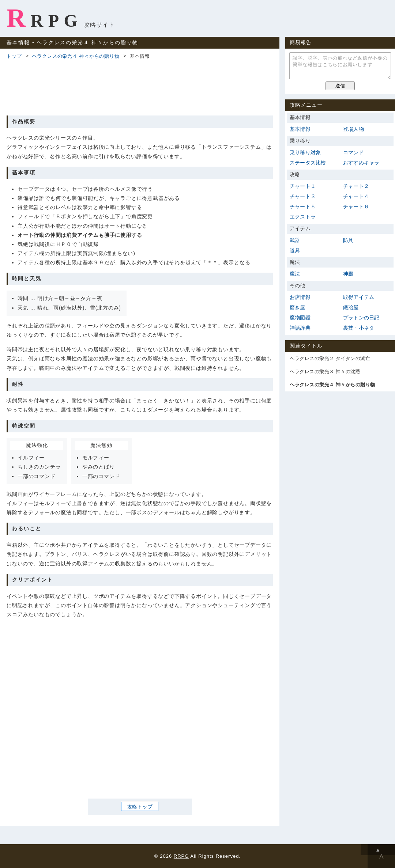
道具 (295, 250)
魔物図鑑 (300, 318)
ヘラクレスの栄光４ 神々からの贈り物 (76, 56)
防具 (348, 240)
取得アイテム (359, 297)
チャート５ (303, 206)
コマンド (353, 152)
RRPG (44, 18)
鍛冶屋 (351, 307)
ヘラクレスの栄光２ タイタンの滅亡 (330, 358)
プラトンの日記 (361, 318)
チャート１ (303, 186)
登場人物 (353, 129)
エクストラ (303, 217)
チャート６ (356, 206)
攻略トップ (140, 807)
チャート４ (356, 196)
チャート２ (356, 186)
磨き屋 (298, 307)
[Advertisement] (140, 86)
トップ (14, 56)
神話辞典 (300, 328)
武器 (295, 240)
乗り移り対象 (305, 152)
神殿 (348, 274)
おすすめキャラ (361, 163)
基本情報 (300, 129)
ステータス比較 (308, 163)
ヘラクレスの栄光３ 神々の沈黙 (325, 372)
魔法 (295, 274)
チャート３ (303, 196)
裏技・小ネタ (359, 328)
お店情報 (300, 297)
